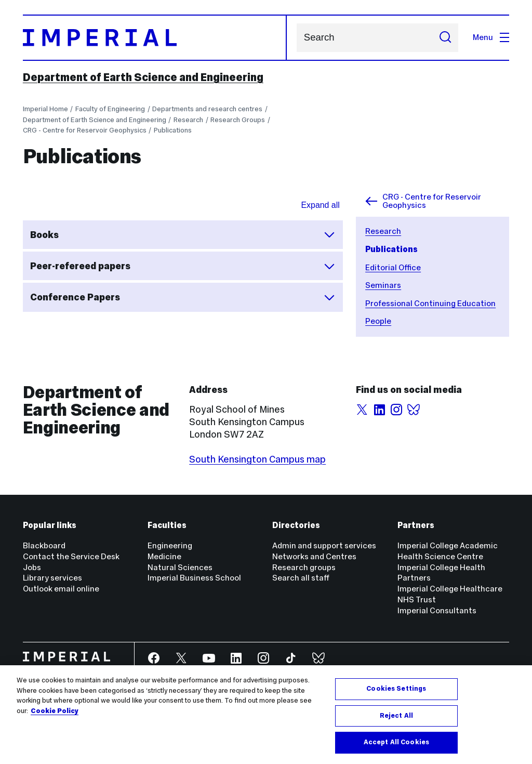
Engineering (170, 545)
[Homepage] (155, 38)
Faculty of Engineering (110, 109)
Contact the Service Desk (71, 556)
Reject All (396, 716)
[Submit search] (445, 38)
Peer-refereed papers (183, 266)
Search (296, 38)
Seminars (383, 285)
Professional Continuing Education (430, 303)
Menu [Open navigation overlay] (491, 37)
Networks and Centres (314, 556)
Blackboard (44, 545)
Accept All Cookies (396, 742)
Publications (173, 130)
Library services (52, 578)
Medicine (164, 556)
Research (188, 120)
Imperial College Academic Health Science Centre (448, 551)
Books (183, 234)
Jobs (32, 567)
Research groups (304, 567)
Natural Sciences (180, 567)
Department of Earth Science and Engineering (143, 77)
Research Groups (238, 120)
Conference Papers (183, 297)
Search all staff (301, 578)
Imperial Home (45, 109)
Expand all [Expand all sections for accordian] (321, 205)
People (378, 321)
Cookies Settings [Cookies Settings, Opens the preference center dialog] (396, 689)
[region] (266, 715)
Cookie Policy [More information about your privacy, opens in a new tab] (55, 711)
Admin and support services (324, 545)
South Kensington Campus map (257, 459)
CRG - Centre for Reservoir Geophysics (85, 130)
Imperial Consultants (437, 610)
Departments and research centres (207, 109)
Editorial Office (393, 267)
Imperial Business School (194, 578)
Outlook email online (61, 589)
